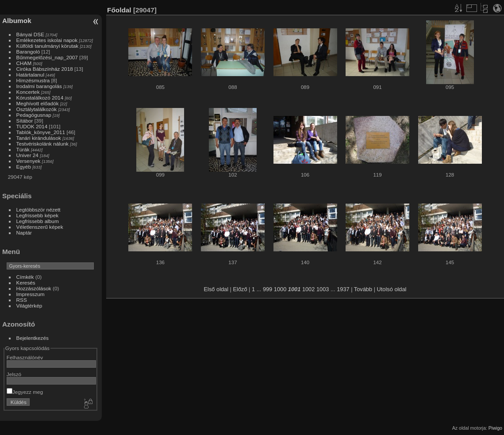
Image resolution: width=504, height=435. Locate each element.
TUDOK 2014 (32, 126)
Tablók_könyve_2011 (41, 132)
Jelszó (14, 374)
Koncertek (28, 92)
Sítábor (25, 121)
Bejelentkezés (33, 338)
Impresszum (31, 294)
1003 (323, 289)
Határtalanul (30, 75)
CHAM (24, 63)
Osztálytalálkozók (37, 109)
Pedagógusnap (34, 115)
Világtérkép (29, 306)
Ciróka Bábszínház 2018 (45, 69)
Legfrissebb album (38, 221)
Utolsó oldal (392, 289)
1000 (280, 289)
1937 (343, 289)
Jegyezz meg (25, 392)
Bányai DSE (30, 34)
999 (267, 289)
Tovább (363, 289)
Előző (240, 289)
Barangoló (28, 52)
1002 (308, 289)
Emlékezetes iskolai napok (47, 40)
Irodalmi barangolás (39, 86)
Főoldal (119, 10)
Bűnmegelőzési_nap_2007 (47, 57)
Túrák (23, 149)
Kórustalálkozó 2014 (40, 98)
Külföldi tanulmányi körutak (48, 46)
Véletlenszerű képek (40, 227)
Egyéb (24, 167)
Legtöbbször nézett (38, 210)
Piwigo (495, 428)
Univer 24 (27, 155)
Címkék (25, 277)
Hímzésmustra (33, 80)
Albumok (17, 21)
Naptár (24, 233)
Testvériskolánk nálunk (42, 144)
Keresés (26, 283)
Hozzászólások (34, 288)
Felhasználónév (25, 357)
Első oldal (216, 289)
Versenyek (29, 161)
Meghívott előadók (38, 103)
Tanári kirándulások (39, 138)
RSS (22, 300)
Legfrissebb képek (38, 215)
